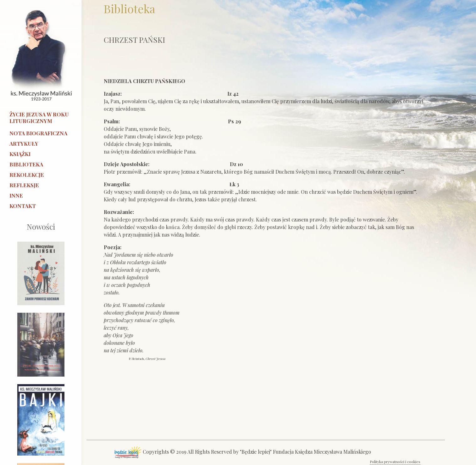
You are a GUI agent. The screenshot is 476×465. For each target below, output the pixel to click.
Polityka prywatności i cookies (395, 462)
